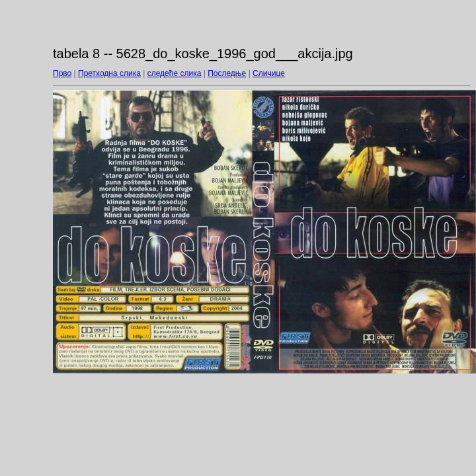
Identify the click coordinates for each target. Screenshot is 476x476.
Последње (227, 73)
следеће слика (175, 73)
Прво (62, 73)
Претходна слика (109, 73)
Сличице (269, 73)
